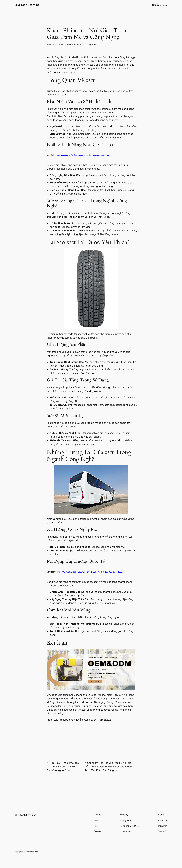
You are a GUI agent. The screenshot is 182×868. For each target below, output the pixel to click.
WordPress (33, 852)
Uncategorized (91, 44)
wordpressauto (74, 44)
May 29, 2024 (53, 44)
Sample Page (160, 5)
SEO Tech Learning (27, 5)
